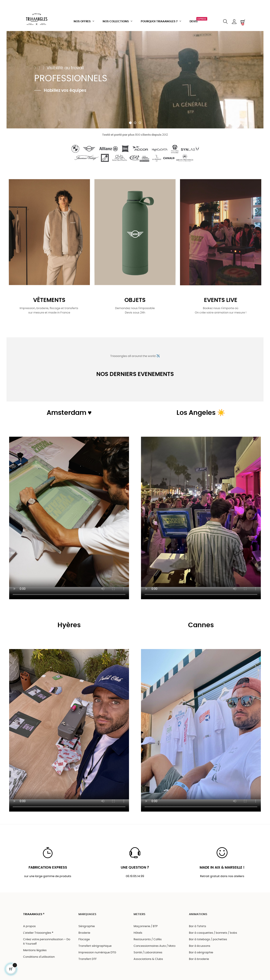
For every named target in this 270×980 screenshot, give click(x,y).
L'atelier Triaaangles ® (38, 933)
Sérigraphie (87, 926)
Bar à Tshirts (198, 926)
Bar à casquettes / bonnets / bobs (213, 933)
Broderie (84, 933)
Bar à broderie (199, 959)
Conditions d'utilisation (39, 957)
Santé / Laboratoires (148, 953)
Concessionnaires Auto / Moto (155, 946)
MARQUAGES (87, 914)
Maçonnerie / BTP (146, 926)
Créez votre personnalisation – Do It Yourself (47, 942)
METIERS (139, 914)
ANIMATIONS (198, 914)
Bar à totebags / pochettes (208, 939)
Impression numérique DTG (97, 953)
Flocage (84, 939)
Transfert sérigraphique (95, 946)
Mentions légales (35, 950)
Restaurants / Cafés (148, 939)
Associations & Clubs (148, 959)
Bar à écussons (200, 946)
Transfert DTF (88, 959)
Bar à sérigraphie (201, 953)
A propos (29, 926)
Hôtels (138, 933)
